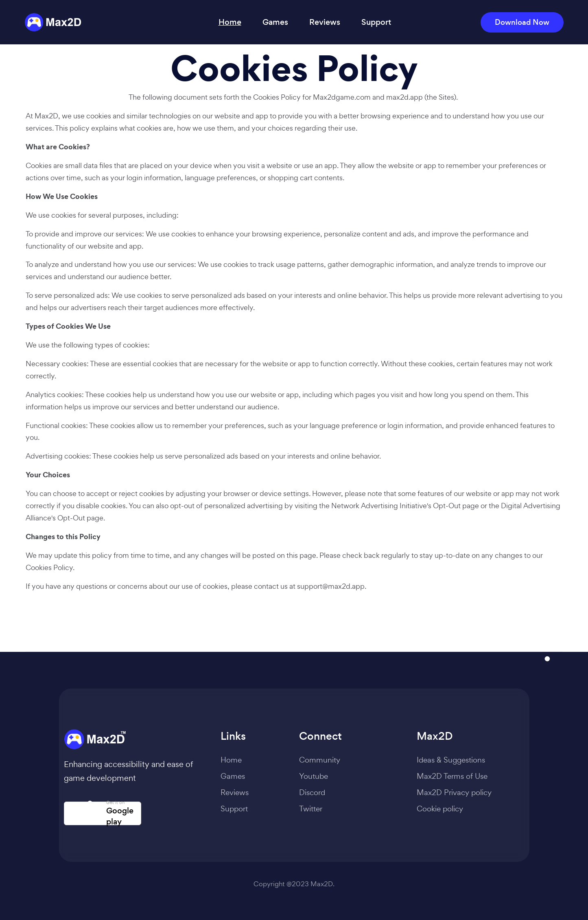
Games (275, 22)
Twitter (311, 809)
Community (320, 760)
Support (376, 22)
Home (230, 22)
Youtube (314, 776)
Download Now (522, 22)
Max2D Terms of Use (452, 776)
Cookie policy (440, 809)
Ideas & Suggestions (451, 760)
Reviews (325, 22)
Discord (312, 792)
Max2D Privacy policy (454, 792)
